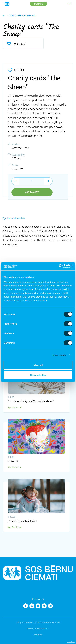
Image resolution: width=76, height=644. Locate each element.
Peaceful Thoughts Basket (22, 521)
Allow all (38, 365)
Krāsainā (13, 461)
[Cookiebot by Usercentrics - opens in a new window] (59, 266)
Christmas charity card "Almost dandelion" (31, 401)
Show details (59, 355)
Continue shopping (19, 16)
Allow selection (38, 375)
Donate (38, 4)
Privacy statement (38, 628)
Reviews (38, 635)
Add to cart (32, 192)
